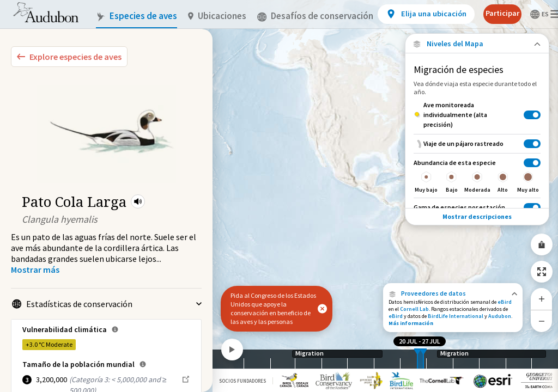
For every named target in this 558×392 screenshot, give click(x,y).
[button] (138, 201)
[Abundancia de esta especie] (477, 175)
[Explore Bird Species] (69, 57)
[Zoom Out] (542, 321)
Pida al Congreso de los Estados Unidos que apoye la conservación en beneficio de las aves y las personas (273, 308)
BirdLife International (456, 316)
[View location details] (426, 14)
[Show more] (35, 269)
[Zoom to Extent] (542, 272)
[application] (279, 196)
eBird (505, 302)
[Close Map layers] (477, 44)
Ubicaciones (217, 16)
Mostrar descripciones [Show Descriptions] (477, 216)
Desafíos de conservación (315, 16)
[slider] (417, 359)
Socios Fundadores (242, 381)
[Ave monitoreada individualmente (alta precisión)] (477, 115)
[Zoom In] (542, 299)
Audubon (500, 316)
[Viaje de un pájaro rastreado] (477, 143)
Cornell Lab (414, 309)
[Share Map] (542, 244)
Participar (502, 13)
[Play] (232, 350)
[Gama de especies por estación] (477, 207)
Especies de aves (137, 16)
